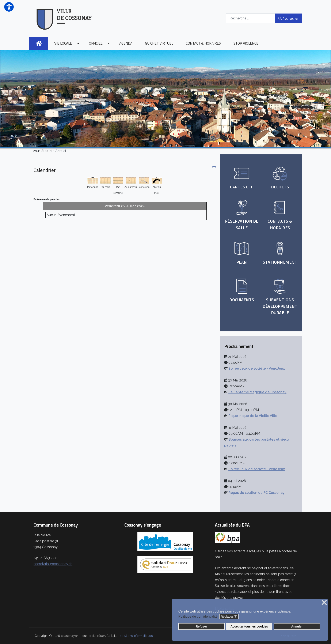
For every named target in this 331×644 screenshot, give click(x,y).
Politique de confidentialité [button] (198, 616)
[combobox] (251, 18)
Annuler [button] (297, 626)
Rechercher (288, 18)
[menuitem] (39, 43)
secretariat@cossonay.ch (53, 564)
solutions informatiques (136, 636)
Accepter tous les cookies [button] (249, 626)
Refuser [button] (201, 626)
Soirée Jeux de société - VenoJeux (257, 368)
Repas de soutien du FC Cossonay (256, 493)
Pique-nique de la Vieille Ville (253, 416)
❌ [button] (324, 603)
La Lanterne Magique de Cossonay (257, 392)
